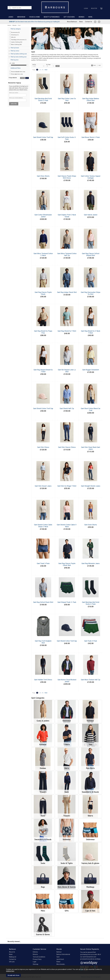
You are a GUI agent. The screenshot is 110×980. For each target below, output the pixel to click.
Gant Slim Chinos (43, 447)
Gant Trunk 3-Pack (43, 563)
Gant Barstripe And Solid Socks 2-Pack (43, 100)
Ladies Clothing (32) (16, 42)
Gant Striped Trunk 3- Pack (67, 602)
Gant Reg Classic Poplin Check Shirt (67, 564)
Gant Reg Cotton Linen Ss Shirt (67, 100)
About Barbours (72, 22)
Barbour (59, 952)
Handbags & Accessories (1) (18, 40)
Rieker (58, 962)
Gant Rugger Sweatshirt (91, 370)
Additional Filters (16, 68)
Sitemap (36, 964)
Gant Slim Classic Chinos (67, 447)
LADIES (11, 17)
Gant (58, 957)
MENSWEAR (21, 17)
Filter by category (16, 29)
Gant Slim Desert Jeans (43, 486)
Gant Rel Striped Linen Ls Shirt (67, 371)
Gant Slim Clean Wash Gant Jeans (91, 448)
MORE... (91, 17)
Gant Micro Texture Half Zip (91, 680)
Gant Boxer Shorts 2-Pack (91, 137)
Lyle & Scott (60, 959)
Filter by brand (15, 48)
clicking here (10, 971)
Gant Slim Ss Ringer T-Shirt (67, 486)
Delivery (35, 952)
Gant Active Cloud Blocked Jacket (67, 681)
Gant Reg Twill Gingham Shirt (43, 642)
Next (46, 70)
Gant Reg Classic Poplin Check (43, 293)
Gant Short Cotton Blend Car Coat (91, 409)
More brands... (61, 964)
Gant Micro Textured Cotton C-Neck (43, 254)
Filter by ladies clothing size (19, 54)
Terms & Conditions (39, 957)
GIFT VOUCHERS (69, 17)
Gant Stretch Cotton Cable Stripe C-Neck (43, 526)
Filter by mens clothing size (19, 57)
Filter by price (14, 60)
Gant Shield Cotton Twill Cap (43, 137)
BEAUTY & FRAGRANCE (52, 17)
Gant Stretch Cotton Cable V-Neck (67, 526)
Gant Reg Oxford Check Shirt (43, 602)
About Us (12, 952)
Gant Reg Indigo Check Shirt (67, 292)
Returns (35, 954)
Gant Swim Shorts (91, 525)
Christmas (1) (14, 35)
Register (94, 8)
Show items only (17, 72)
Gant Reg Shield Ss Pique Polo (43, 332)
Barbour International (63, 954)
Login (86, 8)
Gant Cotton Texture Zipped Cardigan (91, 177)
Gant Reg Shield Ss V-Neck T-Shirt (91, 332)
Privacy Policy (37, 959)
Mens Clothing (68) (16, 44)
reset (22, 78)
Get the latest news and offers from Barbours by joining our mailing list (34, 22)
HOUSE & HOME (35, 17)
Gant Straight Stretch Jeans (91, 486)
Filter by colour (15, 51)
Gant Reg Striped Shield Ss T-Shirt (43, 371)
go (27, 78)
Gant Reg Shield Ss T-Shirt (67, 331)
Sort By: (38, 65)
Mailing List (13, 957)
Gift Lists (12, 962)
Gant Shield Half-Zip (67, 408)
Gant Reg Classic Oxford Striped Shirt (91, 254)
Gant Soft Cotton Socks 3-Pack (67, 138)
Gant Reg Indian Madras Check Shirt (91, 100)
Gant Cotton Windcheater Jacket (43, 216)
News (81, 22)
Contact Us (89, 22)
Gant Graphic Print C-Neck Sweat (67, 216)
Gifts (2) (13, 37)
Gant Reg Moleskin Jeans (91, 563)
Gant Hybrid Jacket (91, 215)
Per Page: (50, 65)
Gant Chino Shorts (43, 176)
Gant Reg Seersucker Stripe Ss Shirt (91, 293)
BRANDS (82, 17)
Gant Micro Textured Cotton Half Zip (67, 254)
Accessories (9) (15, 32)
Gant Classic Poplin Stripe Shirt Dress (67, 177)
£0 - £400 (12, 63)
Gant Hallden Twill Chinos (43, 680)
